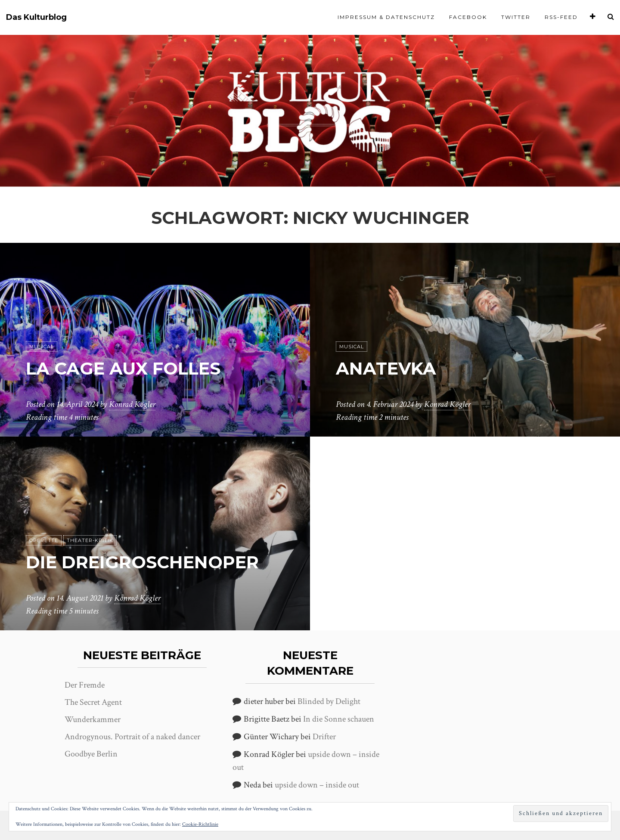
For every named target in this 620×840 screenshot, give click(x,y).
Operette (44, 540)
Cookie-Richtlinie (200, 824)
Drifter (324, 737)
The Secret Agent (93, 702)
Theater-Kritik (90, 540)
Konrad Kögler (132, 404)
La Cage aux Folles (123, 368)
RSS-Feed (561, 17)
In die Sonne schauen (339, 719)
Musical (42, 347)
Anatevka (386, 368)
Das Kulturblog (36, 17)
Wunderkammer (93, 719)
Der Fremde (85, 685)
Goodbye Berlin (91, 754)
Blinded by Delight (329, 701)
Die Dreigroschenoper (142, 562)
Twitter (516, 17)
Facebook (468, 17)
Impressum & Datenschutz (386, 17)
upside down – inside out (317, 785)
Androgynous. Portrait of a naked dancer (132, 737)
